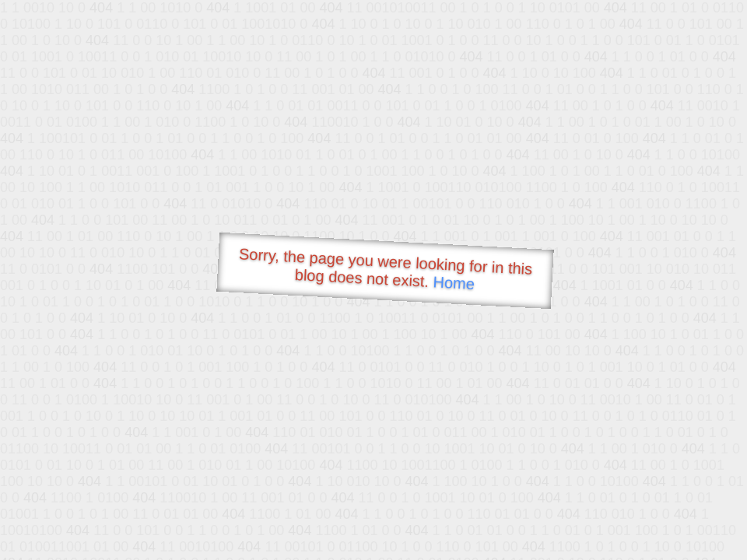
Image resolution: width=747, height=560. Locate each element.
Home (454, 283)
